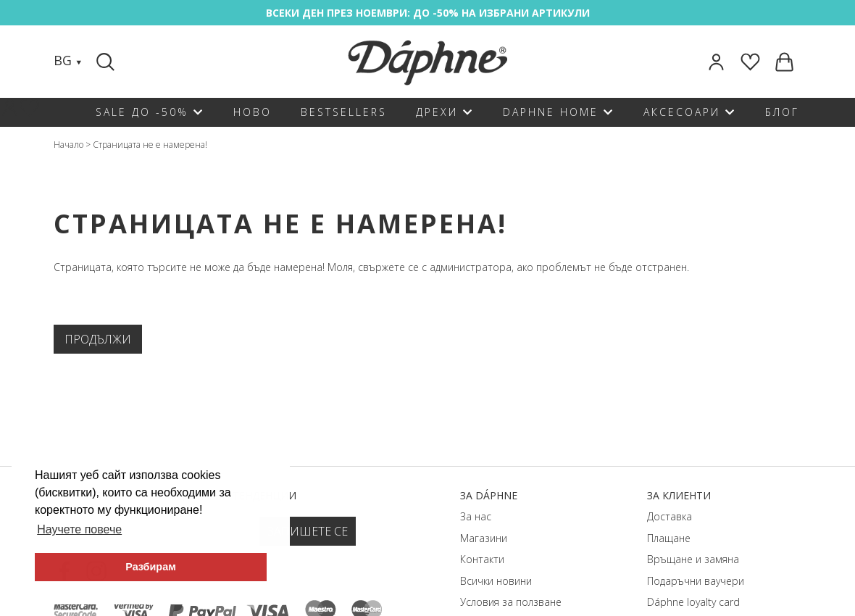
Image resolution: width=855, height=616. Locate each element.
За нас (476, 516)
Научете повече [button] (79, 529)
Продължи (98, 339)
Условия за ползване (511, 602)
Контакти (482, 559)
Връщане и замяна (693, 559)
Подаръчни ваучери (696, 581)
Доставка (670, 516)
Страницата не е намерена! (150, 145)
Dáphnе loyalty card (693, 602)
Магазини (484, 538)
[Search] (107, 62)
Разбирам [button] (151, 567)
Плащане (669, 538)
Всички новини (496, 581)
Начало (68, 145)
